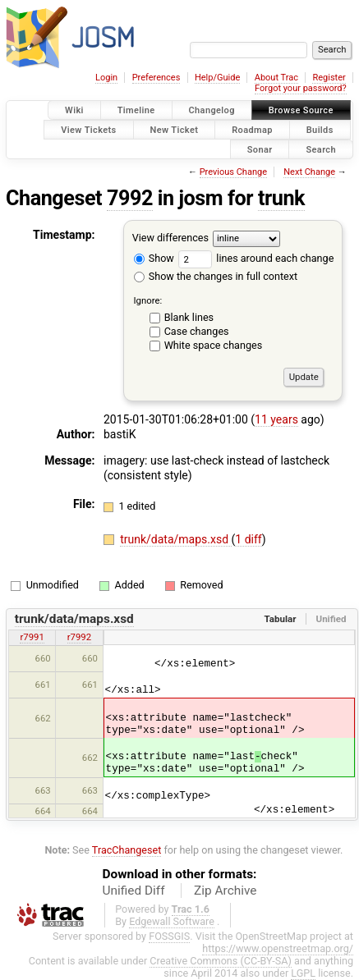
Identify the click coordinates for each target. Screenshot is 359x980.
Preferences (156, 78)
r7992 (79, 637)
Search (321, 149)
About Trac (276, 78)
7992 (130, 198)
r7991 (32, 637)
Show (154, 258)
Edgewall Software (172, 921)
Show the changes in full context (216, 276)
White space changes (214, 345)
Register (329, 78)
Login (106, 78)
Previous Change (233, 172)
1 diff (249, 539)
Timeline (136, 110)
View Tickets (88, 129)
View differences (170, 238)
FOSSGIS (169, 936)
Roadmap (252, 129)
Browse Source (301, 110)
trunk (281, 198)
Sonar (260, 149)
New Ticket (175, 129)
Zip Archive (225, 891)
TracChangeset (127, 850)
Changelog (212, 110)
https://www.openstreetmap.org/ (278, 948)
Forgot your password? (301, 88)
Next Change (309, 172)
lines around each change (256, 258)
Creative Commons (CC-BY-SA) (221, 961)
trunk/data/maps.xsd (175, 539)
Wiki (74, 110)
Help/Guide (217, 78)
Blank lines (189, 317)
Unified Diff (134, 891)
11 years (276, 419)
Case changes (197, 331)
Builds (320, 129)
